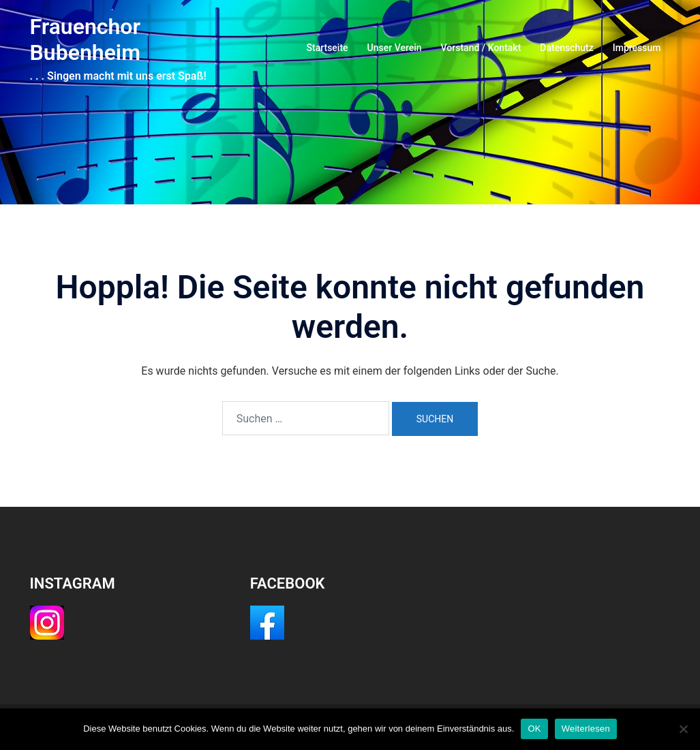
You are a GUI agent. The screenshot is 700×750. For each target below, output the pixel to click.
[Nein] (683, 729)
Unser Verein (395, 48)
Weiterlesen (586, 729)
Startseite (328, 48)
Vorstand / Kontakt (481, 48)
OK (534, 729)
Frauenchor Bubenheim (85, 40)
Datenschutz (566, 48)
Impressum (637, 48)
